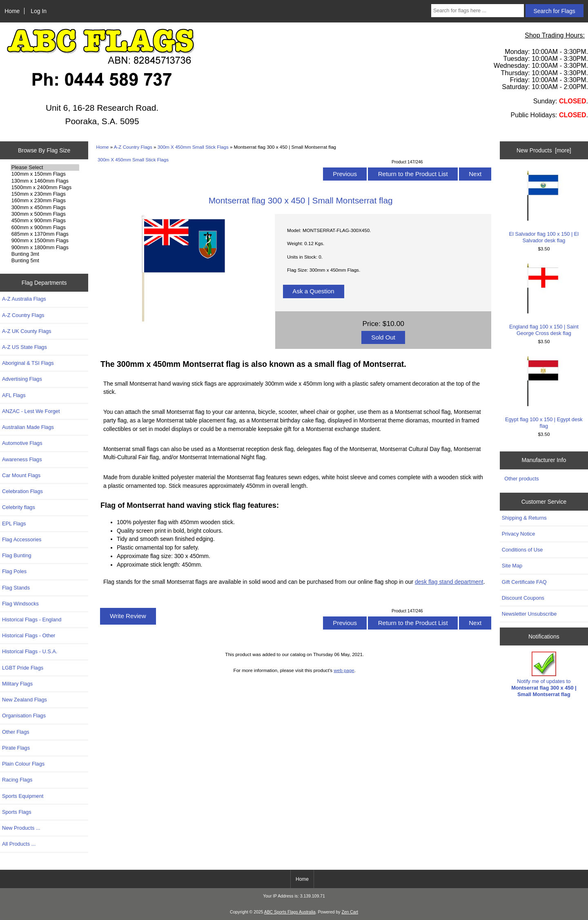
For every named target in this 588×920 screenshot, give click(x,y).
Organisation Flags (24, 716)
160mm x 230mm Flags (45, 201)
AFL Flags (14, 395)
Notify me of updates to (544, 674)
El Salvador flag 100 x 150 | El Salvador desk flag (544, 207)
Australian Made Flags (28, 427)
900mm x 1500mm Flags (45, 241)
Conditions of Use (522, 550)
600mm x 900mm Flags (45, 228)
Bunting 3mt (45, 254)
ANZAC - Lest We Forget (31, 411)
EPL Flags (14, 524)
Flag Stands (16, 588)
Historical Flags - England (32, 620)
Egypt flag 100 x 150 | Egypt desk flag (544, 392)
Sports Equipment (23, 796)
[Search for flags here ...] (478, 11)
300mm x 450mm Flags (45, 208)
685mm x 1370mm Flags (45, 234)
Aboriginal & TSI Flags (28, 363)
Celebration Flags (22, 491)
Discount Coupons (523, 598)
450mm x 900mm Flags (45, 221)
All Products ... (19, 844)
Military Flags (17, 684)
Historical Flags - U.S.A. (30, 651)
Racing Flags (17, 780)
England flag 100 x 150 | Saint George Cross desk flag (544, 300)
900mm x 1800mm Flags (45, 248)
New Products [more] (544, 150)
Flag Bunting (17, 555)
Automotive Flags (22, 443)
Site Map (512, 566)
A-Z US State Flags (24, 347)
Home (12, 11)
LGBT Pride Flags (23, 668)
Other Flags (16, 732)
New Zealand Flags (24, 700)
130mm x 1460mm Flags (45, 181)
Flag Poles (14, 571)
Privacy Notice (518, 534)
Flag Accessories (22, 539)
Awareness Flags (22, 459)
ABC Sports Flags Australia (290, 912)
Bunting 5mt (45, 261)
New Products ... (21, 828)
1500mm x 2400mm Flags (45, 188)
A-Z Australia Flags (24, 299)
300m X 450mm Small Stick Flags (193, 147)
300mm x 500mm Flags (45, 214)
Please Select (45, 167)
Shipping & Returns (524, 518)
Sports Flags (17, 812)
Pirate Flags (16, 748)
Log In (39, 11)
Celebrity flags (19, 507)
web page (344, 670)
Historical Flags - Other (29, 635)
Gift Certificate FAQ (524, 582)
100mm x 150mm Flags (45, 174)
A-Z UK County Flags (27, 331)
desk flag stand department (449, 582)
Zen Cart (350, 912)
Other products (521, 479)
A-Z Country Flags (133, 147)
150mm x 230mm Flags (45, 194)
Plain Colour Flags (23, 764)
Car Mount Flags (21, 475)
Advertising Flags (22, 379)
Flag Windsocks (20, 604)
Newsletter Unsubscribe (529, 614)
